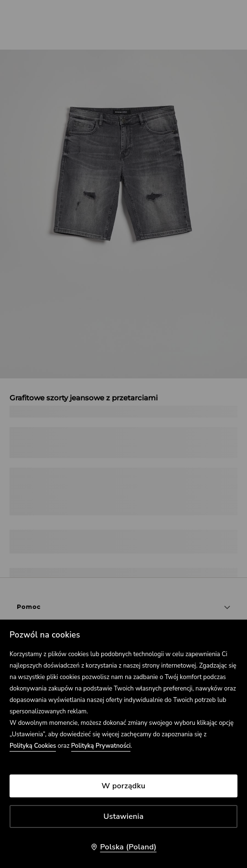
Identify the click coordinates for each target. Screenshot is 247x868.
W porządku (124, 786)
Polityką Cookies (33, 746)
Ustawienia (124, 816)
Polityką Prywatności (101, 746)
